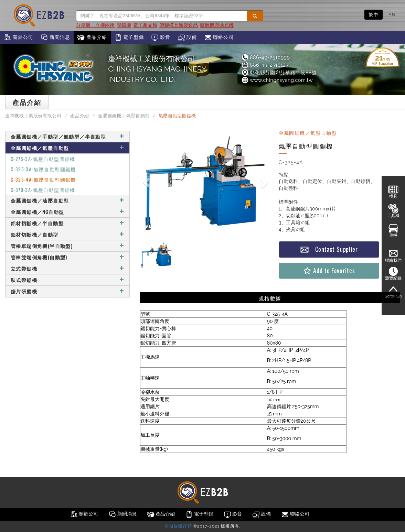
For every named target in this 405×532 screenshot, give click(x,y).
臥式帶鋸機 (67, 280)
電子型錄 (129, 37)
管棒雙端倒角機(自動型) (67, 257)
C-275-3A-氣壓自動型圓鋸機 (43, 159)
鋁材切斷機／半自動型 (67, 223)
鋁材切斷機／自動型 (67, 234)
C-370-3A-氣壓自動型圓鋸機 (43, 190)
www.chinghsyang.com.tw (277, 80)
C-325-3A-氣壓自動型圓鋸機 (43, 169)
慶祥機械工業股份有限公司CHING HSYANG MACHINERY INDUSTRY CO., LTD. (157, 69)
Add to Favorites (329, 270)
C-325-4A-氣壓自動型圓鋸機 (43, 179)
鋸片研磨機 (67, 291)
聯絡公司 (219, 37)
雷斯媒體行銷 (178, 526)
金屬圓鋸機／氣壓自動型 (124, 116)
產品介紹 (92, 37)
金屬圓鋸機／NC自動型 (67, 212)
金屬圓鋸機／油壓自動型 (67, 200)
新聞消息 (55, 37)
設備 (187, 37)
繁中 (374, 14)
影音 (161, 37)
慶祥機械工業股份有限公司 (33, 116)
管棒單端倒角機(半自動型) (67, 246)
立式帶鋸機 (67, 268)
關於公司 (18, 37)
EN (392, 14)
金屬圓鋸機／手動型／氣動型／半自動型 (67, 136)
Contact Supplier (329, 249)
